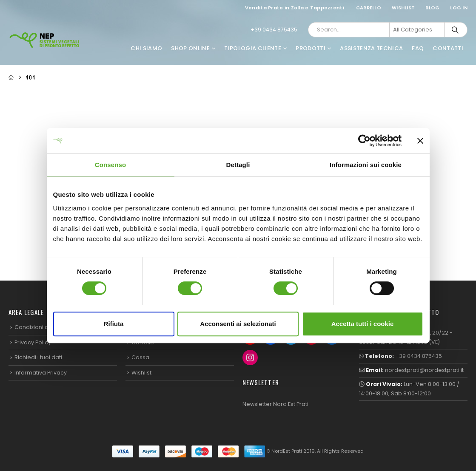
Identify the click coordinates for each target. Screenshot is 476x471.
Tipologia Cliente (253, 48)
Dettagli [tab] (238, 165)
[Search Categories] (417, 30)
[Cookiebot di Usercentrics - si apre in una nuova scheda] (364, 141)
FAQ (418, 48)
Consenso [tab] (110, 165)
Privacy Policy (33, 342)
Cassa (140, 357)
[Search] (455, 30)
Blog (432, 8)
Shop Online (190, 48)
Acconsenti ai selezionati (238, 324)
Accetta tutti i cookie (363, 324)
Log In (459, 8)
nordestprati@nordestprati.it (424, 370)
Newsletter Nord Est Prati (275, 404)
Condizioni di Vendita (44, 327)
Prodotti (311, 48)
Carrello (369, 8)
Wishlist (403, 8)
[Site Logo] (45, 40)
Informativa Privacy (41, 373)
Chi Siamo (146, 48)
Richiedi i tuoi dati (38, 357)
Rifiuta (114, 324)
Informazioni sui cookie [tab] (366, 165)
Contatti (448, 48)
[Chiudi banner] (420, 141)
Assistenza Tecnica (371, 48)
